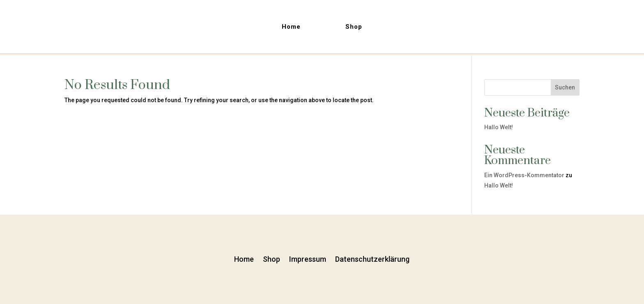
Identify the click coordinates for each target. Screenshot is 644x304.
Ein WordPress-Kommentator (524, 175)
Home (291, 27)
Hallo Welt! (499, 127)
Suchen (565, 87)
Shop (354, 27)
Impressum (308, 258)
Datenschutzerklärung (372, 258)
